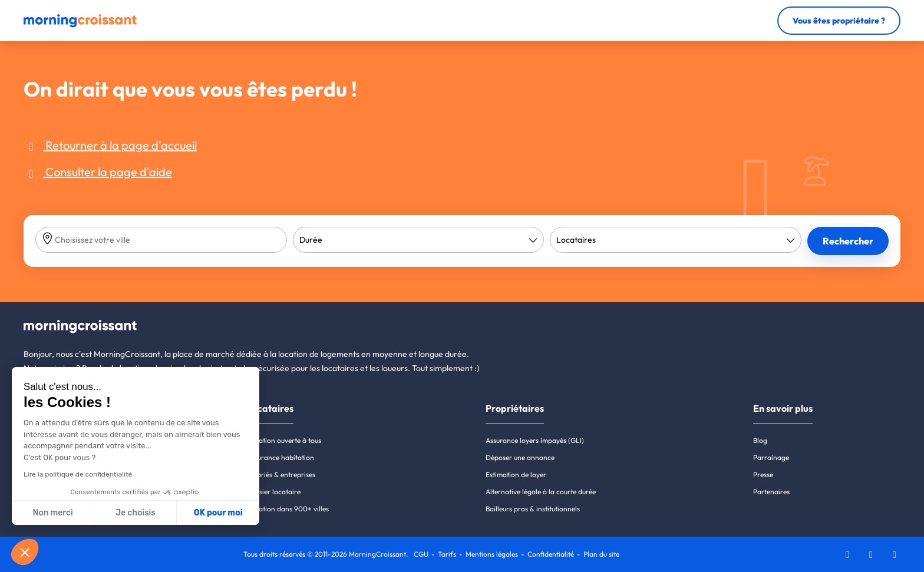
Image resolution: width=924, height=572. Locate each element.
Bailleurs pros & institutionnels (533, 509)
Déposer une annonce (520, 457)
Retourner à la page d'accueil (110, 145)
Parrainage (771, 457)
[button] (25, 552)
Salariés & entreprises (281, 475)
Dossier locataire (274, 492)
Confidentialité (551, 554)
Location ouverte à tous (284, 440)
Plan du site (601, 554)
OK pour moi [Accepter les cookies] (218, 513)
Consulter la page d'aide (98, 172)
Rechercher (848, 241)
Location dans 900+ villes (288, 509)
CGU (421, 554)
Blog (760, 440)
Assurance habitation (280, 457)
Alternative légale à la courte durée (541, 492)
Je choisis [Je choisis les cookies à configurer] (136, 513)
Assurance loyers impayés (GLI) (535, 440)
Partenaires (771, 492)
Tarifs (447, 554)
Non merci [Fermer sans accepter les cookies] (52, 513)
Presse (763, 475)
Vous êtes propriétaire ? (839, 21)
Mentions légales (492, 554)
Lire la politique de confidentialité (78, 474)
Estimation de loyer (516, 475)
